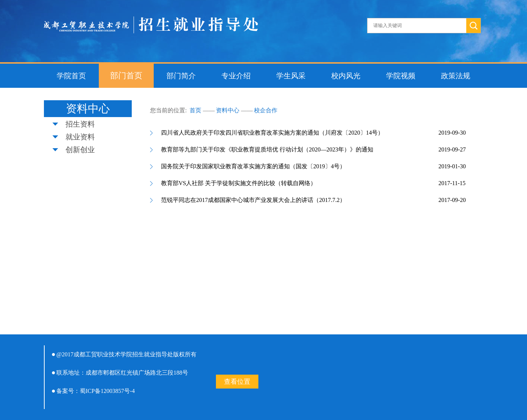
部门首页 (126, 76)
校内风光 (346, 76)
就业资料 (80, 137)
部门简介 (181, 76)
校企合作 (266, 110)
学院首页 (71, 76)
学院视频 (401, 76)
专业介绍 (236, 76)
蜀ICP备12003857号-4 (107, 391)
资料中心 (228, 110)
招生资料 (80, 124)
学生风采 (291, 76)
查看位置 (237, 382)
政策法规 (456, 76)
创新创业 (80, 150)
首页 (195, 110)
